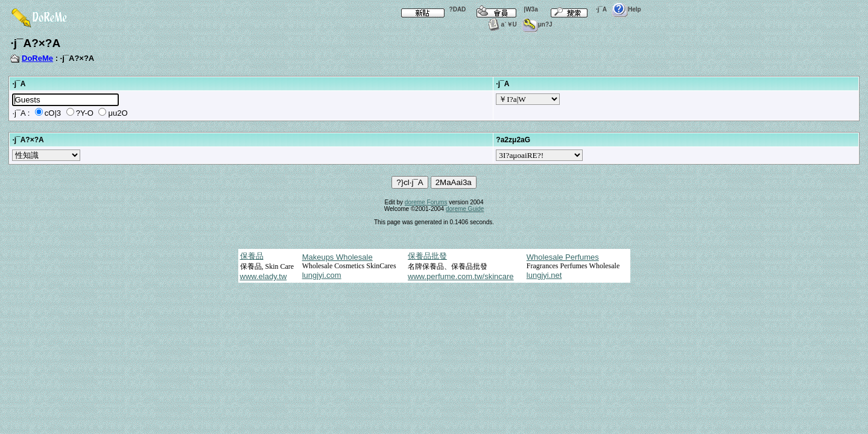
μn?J (537, 24)
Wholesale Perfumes (563, 257)
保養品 (252, 256)
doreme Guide (465, 209)
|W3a (504, 9)
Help (626, 9)
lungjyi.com (322, 275)
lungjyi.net (544, 275)
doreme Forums (426, 202)
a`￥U (501, 24)
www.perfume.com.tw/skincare (461, 276)
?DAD (431, 9)
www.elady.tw (264, 276)
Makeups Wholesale (337, 257)
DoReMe (37, 58)
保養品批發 (427, 256)
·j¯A (575, 9)
